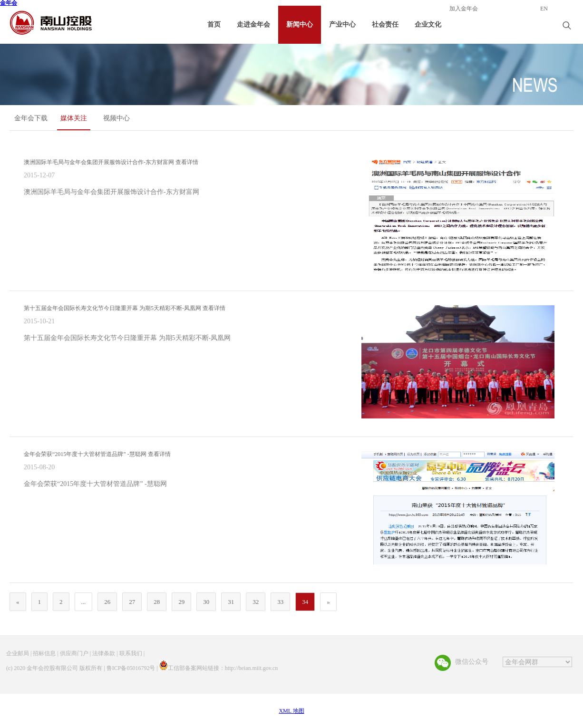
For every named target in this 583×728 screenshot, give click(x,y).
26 (107, 602)
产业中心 (342, 24)
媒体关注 (74, 118)
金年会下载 (31, 118)
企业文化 (428, 24)
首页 (214, 24)
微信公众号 (472, 662)
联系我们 (131, 653)
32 (256, 602)
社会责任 (385, 24)
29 (181, 602)
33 (280, 602)
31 (231, 602)
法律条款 (104, 653)
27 (132, 602)
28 (157, 602)
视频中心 (117, 118)
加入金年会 (464, 9)
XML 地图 (291, 711)
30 (206, 602)
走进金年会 (253, 24)
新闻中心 (300, 24)
